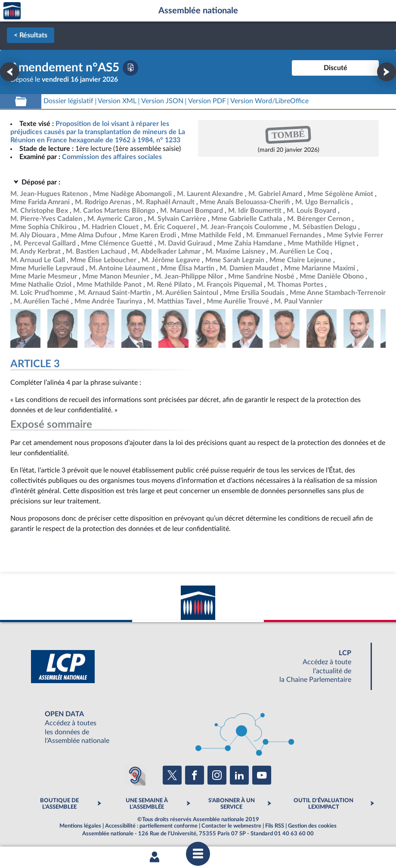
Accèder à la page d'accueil (12, 11)
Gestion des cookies (312, 826)
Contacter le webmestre (231, 826)
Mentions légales (80, 826)
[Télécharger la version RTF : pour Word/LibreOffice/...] (269, 101)
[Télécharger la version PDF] (130, 68)
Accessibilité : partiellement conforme (151, 826)
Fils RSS (275, 826)
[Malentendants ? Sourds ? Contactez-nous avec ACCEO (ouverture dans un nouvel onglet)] (135, 775)
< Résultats (31, 35)
